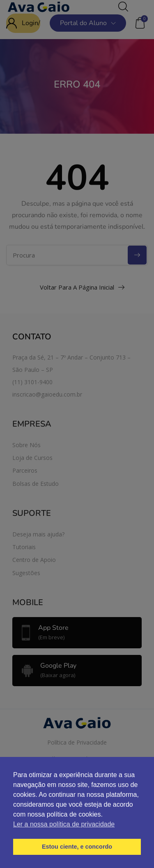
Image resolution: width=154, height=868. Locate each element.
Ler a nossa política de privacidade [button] (64, 824)
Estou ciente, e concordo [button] (77, 847)
